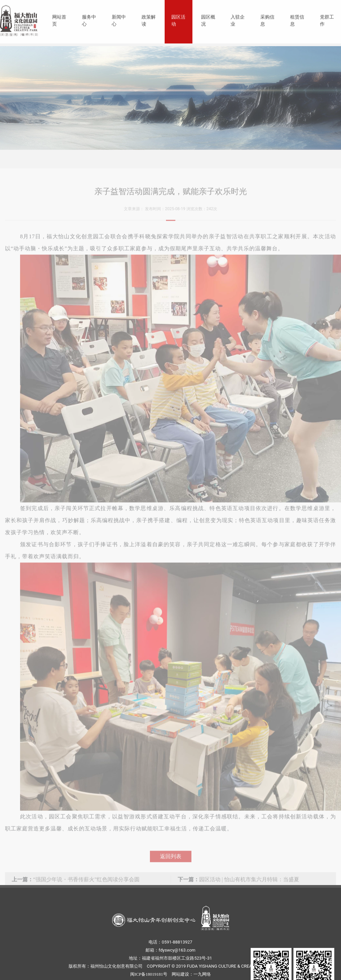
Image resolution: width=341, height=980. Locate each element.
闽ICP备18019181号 (149, 974)
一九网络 (202, 974)
